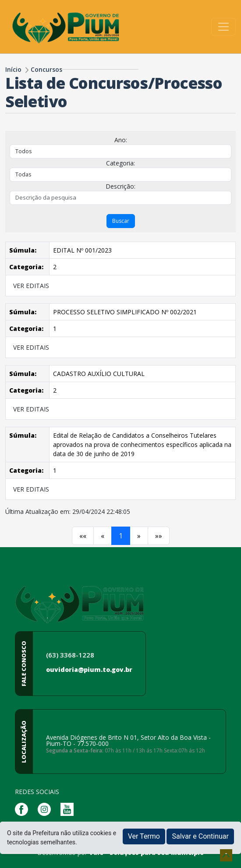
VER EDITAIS (31, 286)
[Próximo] (139, 536)
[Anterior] (83, 536)
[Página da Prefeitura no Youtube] (69, 809)
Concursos (46, 69)
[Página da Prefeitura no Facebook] (24, 809)
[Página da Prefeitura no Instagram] (46, 809)
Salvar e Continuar (200, 836)
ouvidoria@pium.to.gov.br (89, 669)
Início (13, 69)
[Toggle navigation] (223, 27)
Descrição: (120, 186)
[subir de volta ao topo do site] (226, 855)
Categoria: (120, 163)
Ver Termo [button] (144, 836)
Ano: (121, 140)
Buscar (121, 221)
